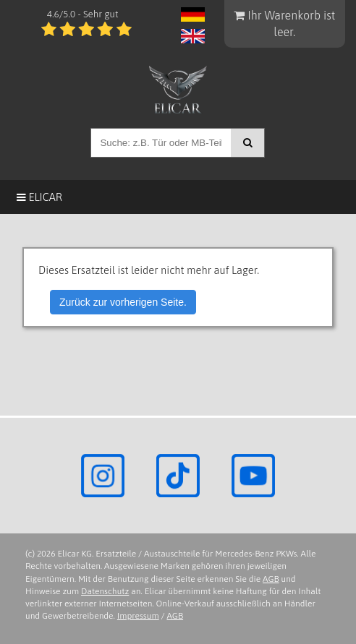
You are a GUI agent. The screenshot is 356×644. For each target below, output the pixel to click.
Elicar (39, 197)
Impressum (138, 616)
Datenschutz (105, 591)
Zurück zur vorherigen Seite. (123, 302)
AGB (271, 579)
